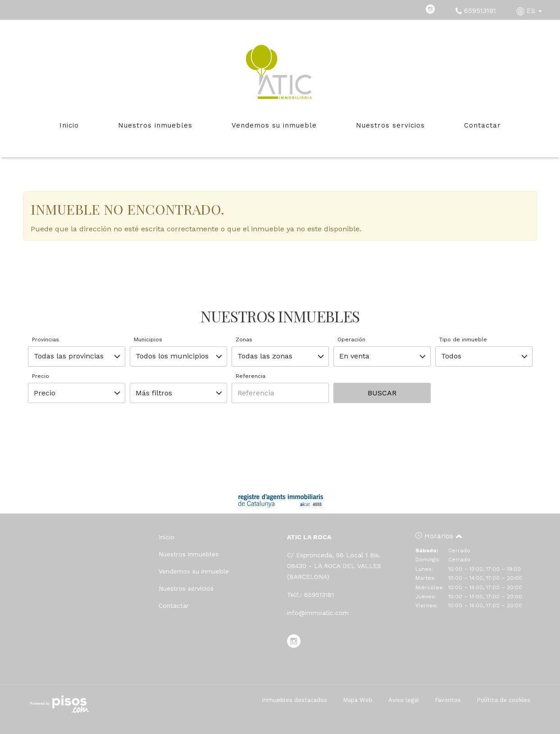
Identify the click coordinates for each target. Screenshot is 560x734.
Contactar (483, 125)
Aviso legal (404, 700)
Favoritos (448, 700)
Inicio (69, 125)
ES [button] (530, 11)
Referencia (250, 376)
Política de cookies (503, 700)
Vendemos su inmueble (274, 125)
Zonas (244, 339)
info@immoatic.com (318, 613)
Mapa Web (358, 700)
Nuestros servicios (390, 125)
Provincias (46, 339)
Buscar (382, 393)
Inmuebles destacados (294, 700)
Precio (41, 376)
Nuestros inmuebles (155, 125)
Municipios (148, 339)
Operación (351, 339)
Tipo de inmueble (463, 339)
